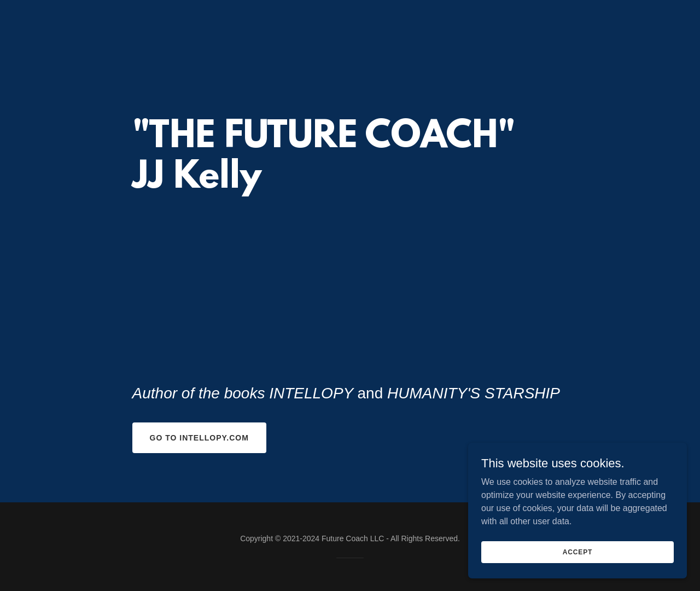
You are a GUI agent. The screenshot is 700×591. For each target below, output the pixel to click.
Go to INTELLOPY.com (199, 438)
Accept (577, 552)
